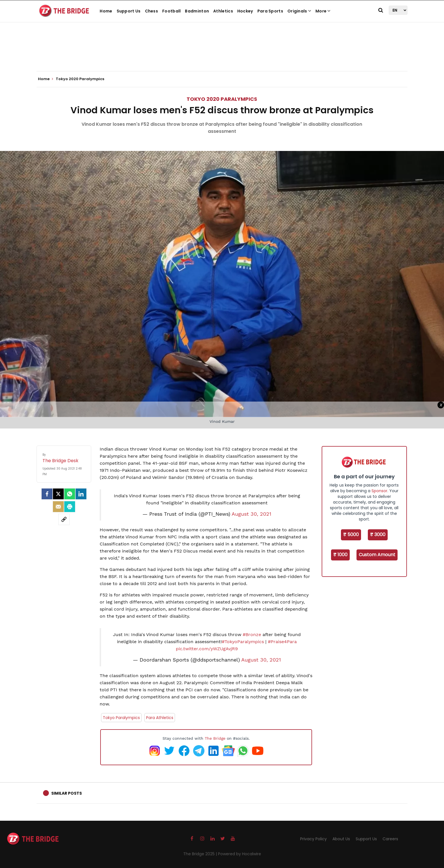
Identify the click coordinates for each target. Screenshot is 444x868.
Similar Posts (67, 793)
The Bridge (215, 738)
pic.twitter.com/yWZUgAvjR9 (207, 649)
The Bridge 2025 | (201, 854)
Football (171, 11)
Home (106, 11)
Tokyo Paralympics (121, 718)
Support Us (129, 11)
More (323, 11)
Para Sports (270, 11)
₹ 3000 (378, 535)
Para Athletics (160, 718)
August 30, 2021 (251, 514)
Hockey (245, 11)
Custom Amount (377, 555)
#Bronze (252, 635)
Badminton (197, 11)
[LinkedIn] (81, 494)
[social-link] (64, 519)
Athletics (223, 11)
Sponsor (379, 491)
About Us (341, 839)
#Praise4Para (282, 642)
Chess (152, 11)
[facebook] (47, 494)
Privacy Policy (313, 839)
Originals (299, 11)
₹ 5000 (351, 535)
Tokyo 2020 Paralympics (222, 99)
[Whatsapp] (70, 494)
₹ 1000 (340, 555)
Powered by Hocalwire (240, 854)
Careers (390, 839)
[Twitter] (58, 494)
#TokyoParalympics (243, 642)
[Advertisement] (222, 54)
